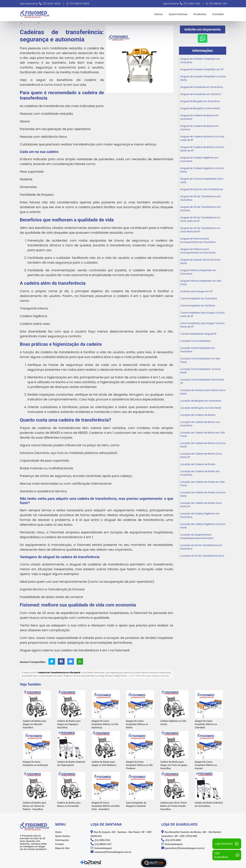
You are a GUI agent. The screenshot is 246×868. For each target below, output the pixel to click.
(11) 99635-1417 (218, 4)
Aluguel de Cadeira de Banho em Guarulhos (200, 117)
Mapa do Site (62, 848)
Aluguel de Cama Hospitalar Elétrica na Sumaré (206, 765)
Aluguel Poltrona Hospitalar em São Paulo (201, 283)
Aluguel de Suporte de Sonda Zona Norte (200, 261)
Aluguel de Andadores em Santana (201, 94)
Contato (218, 14)
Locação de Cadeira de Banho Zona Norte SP (201, 455)
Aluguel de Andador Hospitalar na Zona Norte (203, 78)
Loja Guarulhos (227, 855)
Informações (203, 51)
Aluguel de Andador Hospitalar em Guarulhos (200, 61)
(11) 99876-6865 (80, 4)
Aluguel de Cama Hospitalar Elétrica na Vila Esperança (105, 724)
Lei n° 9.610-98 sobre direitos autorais (149, 676)
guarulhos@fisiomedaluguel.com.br (185, 848)
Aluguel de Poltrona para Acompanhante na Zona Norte (198, 251)
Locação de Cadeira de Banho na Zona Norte (203, 445)
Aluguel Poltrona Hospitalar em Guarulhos (198, 272)
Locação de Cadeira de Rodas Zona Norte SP (201, 505)
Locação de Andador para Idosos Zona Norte (203, 392)
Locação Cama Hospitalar (196, 341)
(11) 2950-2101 (192, 4)
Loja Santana (227, 844)
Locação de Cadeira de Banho (198, 415)
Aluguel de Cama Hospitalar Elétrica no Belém (137, 724)
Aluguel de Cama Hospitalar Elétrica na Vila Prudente (139, 765)
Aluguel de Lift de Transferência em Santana (201, 209)
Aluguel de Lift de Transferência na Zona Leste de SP (200, 219)
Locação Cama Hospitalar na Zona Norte (201, 371)
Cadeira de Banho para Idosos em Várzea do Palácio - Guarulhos (34, 806)
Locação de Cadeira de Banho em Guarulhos (200, 424)
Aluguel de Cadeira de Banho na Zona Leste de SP (202, 138)
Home (159, 14)
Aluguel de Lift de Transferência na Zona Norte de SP (200, 230)
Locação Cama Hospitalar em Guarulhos (198, 350)
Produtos (200, 14)
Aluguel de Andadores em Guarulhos (202, 87)
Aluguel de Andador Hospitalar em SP (202, 69)
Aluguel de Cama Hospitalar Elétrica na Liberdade (206, 724)
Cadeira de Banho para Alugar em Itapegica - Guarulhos (69, 724)
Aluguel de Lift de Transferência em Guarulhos (201, 198)
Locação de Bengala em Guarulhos (201, 401)
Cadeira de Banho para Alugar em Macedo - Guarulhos (34, 724)
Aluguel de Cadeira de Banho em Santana (200, 128)
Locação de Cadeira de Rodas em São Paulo (203, 484)
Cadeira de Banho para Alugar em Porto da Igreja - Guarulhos (174, 765)
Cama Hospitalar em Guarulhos (199, 298)
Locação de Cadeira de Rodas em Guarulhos (200, 473)
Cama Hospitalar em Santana (198, 306)
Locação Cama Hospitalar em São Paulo (200, 360)
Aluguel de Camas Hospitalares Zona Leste (202, 180)
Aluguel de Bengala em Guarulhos (200, 101)
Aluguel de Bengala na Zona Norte (200, 108)
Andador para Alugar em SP (197, 291)
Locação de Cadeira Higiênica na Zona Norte (203, 526)
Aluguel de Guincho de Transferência (202, 189)
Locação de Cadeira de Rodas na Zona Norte (203, 494)
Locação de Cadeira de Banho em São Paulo (203, 434)
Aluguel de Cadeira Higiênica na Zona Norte (202, 170)
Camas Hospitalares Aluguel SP (199, 334)
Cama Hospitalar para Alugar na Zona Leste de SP (202, 314)
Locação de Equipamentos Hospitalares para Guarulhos (197, 536)
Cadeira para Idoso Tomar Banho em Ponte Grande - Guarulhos (174, 806)
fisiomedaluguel (103, 848)
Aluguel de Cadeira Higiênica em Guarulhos (199, 159)
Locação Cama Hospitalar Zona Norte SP (202, 381)
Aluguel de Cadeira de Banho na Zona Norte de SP (202, 149)
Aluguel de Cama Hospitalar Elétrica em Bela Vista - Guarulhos (106, 806)
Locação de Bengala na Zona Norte (201, 408)
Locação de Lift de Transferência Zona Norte (202, 557)
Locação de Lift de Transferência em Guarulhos (201, 547)
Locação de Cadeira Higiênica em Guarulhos (200, 515)
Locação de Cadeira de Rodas (198, 464)
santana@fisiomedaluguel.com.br (113, 852)
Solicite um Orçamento (203, 29)
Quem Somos (178, 14)
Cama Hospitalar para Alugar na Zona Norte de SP (202, 325)
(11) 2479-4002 (52, 4)
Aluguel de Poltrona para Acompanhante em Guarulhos (198, 240)
